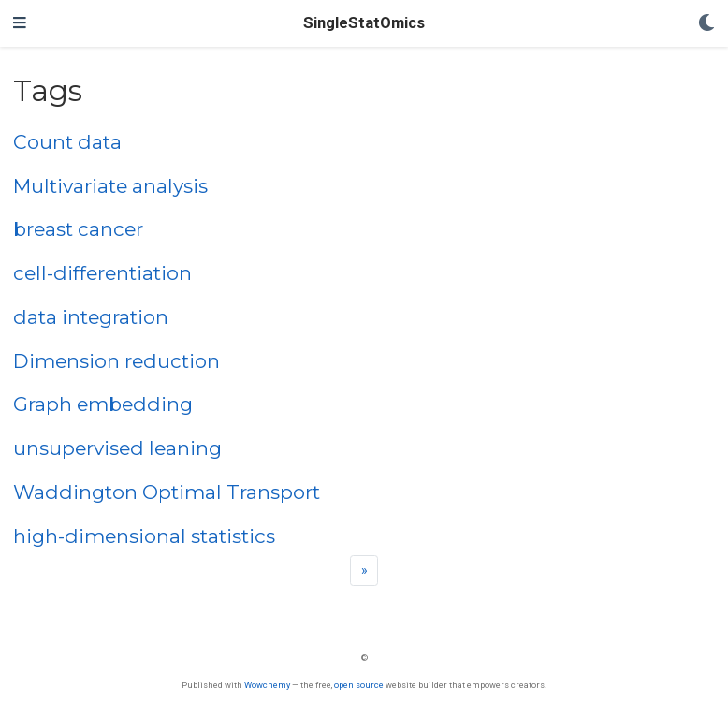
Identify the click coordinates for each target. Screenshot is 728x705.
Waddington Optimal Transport (167, 492)
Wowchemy (267, 685)
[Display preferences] (706, 24)
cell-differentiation (102, 273)
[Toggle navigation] (20, 23)
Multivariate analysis (110, 186)
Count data (67, 142)
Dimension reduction (116, 361)
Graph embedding (103, 404)
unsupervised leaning (117, 448)
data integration (91, 317)
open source (359, 685)
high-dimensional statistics (144, 536)
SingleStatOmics (364, 23)
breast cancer (78, 229)
